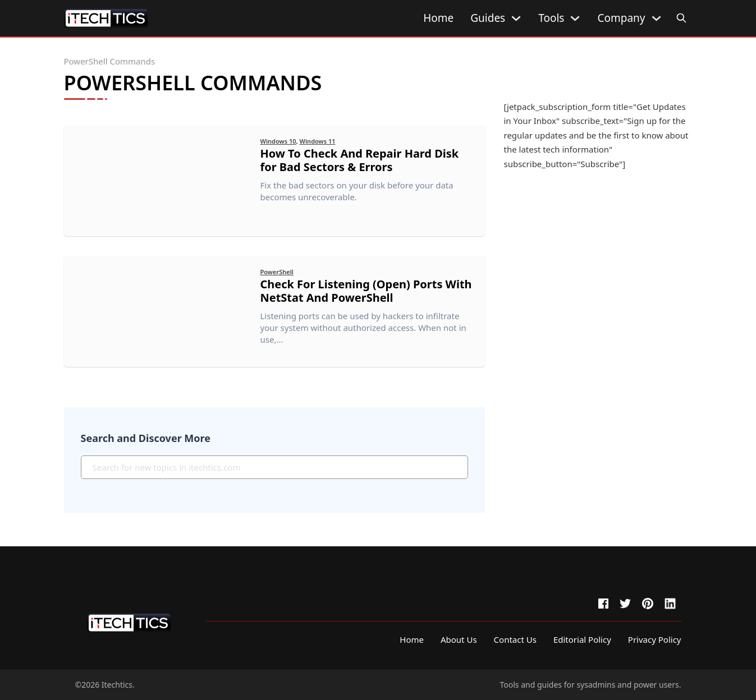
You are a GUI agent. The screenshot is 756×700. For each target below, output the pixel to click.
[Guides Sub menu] (516, 18)
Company (621, 18)
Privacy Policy (655, 639)
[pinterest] (648, 604)
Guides (488, 18)
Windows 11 (318, 141)
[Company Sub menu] (656, 18)
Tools (551, 18)
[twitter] (625, 604)
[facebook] (603, 604)
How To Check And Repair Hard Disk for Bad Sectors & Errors (360, 160)
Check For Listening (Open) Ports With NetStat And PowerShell (366, 291)
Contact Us (515, 639)
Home (438, 18)
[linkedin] (670, 604)
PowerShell (277, 272)
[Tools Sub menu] (575, 18)
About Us (459, 639)
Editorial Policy (582, 639)
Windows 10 (278, 141)
